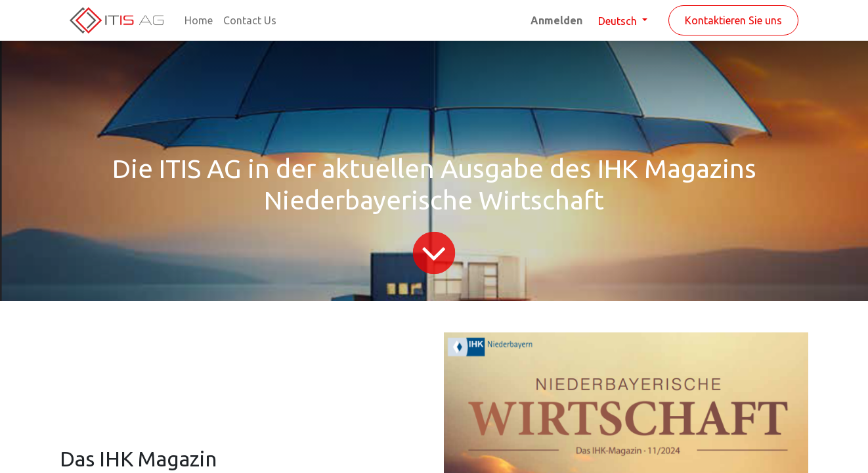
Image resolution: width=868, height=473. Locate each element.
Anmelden (556, 20)
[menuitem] (199, 20)
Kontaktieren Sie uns (733, 20)
